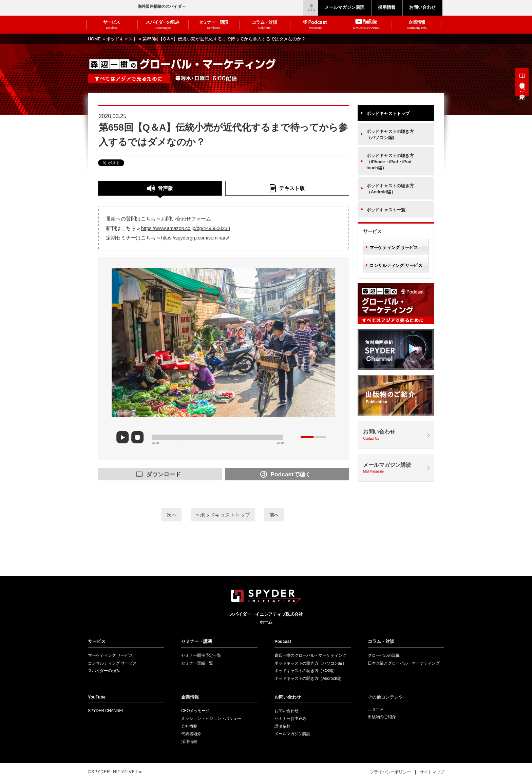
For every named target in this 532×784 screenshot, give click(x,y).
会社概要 (189, 726)
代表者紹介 (191, 734)
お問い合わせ (396, 435)
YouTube (97, 697)
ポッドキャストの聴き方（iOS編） (306, 671)
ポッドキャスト (122, 39)
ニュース (376, 709)
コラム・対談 (264, 25)
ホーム (266, 622)
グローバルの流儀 (384, 655)
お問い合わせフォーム (186, 219)
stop (139, 438)
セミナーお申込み (290, 719)
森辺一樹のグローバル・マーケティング (310, 655)
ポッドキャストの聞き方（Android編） (309, 678)
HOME (95, 39)
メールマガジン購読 (396, 468)
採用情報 (189, 742)
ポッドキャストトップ (388, 113)
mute (294, 437)
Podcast (283, 642)
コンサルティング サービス (396, 265)
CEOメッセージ (195, 711)
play (125, 437)
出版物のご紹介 (522, 85)
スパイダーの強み (163, 25)
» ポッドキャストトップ (223, 514)
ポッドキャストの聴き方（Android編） (390, 189)
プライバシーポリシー (390, 772)
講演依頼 (282, 726)
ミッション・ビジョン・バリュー (211, 719)
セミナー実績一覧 (197, 663)
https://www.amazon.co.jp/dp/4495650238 (186, 228)
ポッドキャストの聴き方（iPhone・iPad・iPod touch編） (390, 162)
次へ (164, 514)
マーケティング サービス (394, 247)
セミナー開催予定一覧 (201, 655)
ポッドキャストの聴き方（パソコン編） (390, 135)
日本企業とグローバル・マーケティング (404, 663)
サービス (112, 25)
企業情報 (417, 25)
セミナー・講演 (213, 25)
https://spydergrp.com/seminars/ (195, 238)
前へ (282, 514)
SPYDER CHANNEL (106, 711)
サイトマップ (432, 772)
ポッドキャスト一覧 (386, 210)
